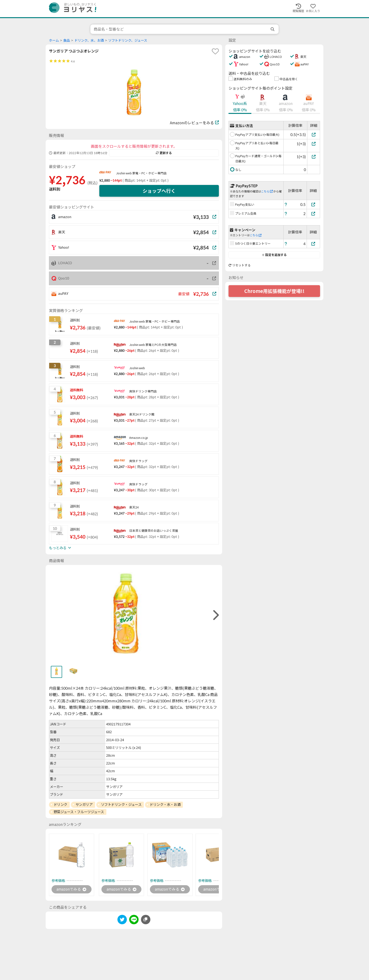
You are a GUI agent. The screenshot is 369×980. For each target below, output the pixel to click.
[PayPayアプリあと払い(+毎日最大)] (314, 144)
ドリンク (60, 804)
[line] (134, 920)
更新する (164, 153)
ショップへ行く (159, 191)
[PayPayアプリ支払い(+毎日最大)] (314, 134)
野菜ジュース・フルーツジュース (79, 812)
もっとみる (60, 548)
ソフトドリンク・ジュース (121, 804)
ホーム (54, 40)
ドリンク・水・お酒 (165, 804)
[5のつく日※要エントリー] (313, 244)
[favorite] (215, 51)
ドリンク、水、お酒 (89, 40)
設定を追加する (274, 255)
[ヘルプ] (286, 204)
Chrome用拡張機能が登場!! (274, 291)
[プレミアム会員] (313, 214)
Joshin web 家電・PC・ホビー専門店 (141, 173)
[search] (273, 29)
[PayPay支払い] (313, 204)
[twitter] (122, 920)
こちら (267, 191)
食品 (67, 40)
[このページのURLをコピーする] (146, 920)
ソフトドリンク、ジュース (128, 40)
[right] (215, 615)
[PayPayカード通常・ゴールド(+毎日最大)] (314, 157)
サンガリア (84, 804)
